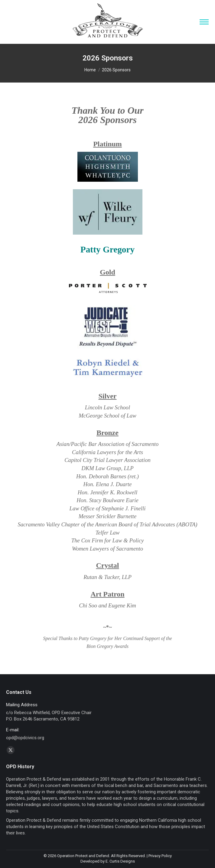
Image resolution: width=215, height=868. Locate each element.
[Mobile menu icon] (204, 22)
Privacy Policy (160, 856)
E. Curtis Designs (120, 861)
